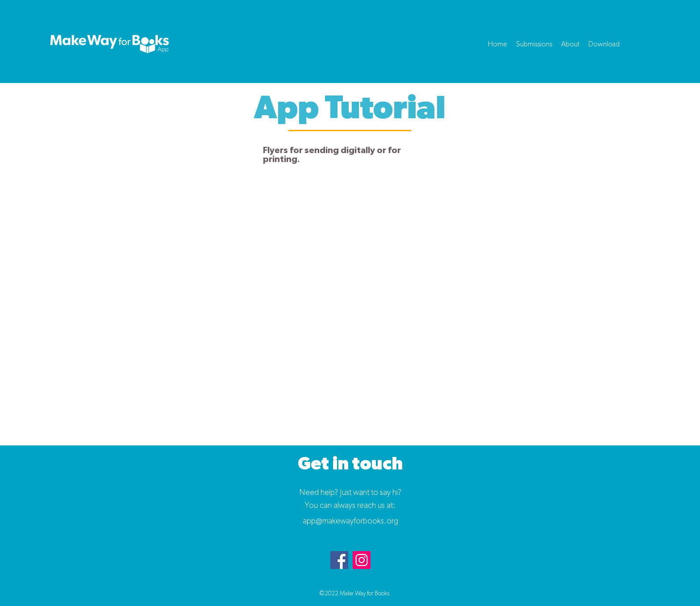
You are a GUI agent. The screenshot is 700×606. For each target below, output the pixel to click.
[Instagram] (362, 560)
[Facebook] (339, 560)
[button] (534, 44)
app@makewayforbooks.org (350, 521)
